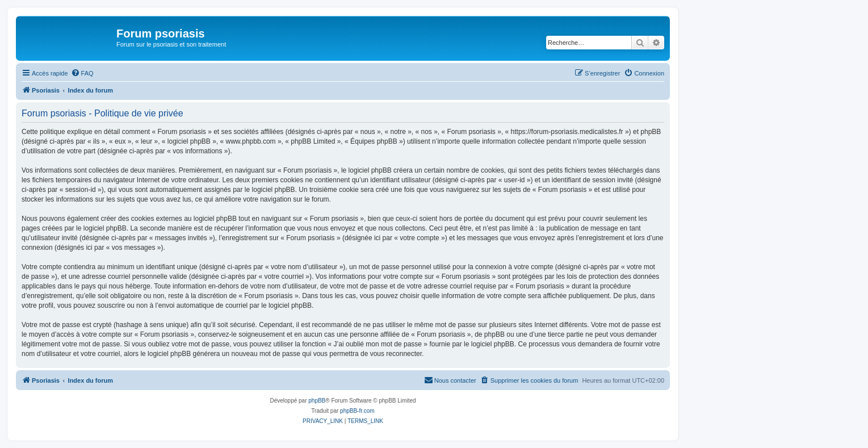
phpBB (317, 401)
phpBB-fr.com (357, 411)
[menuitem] (82, 73)
